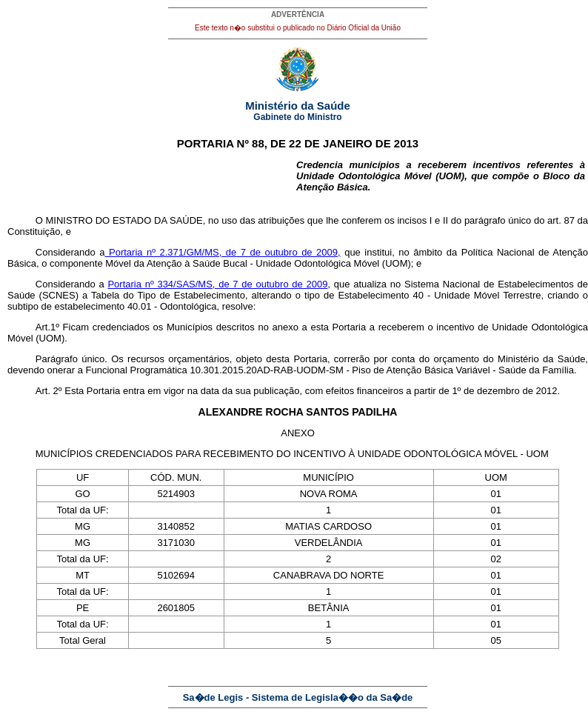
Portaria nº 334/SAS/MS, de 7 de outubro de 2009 (217, 284)
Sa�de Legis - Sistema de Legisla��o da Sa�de (298, 697)
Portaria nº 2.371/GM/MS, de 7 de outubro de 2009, (222, 252)
